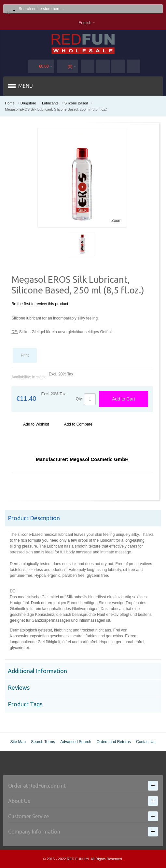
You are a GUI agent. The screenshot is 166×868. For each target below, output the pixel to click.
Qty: (79, 399)
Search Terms (43, 742)
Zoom (116, 221)
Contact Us (146, 742)
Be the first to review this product (40, 304)
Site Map (18, 742)
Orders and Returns (113, 742)
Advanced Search (76, 742)
